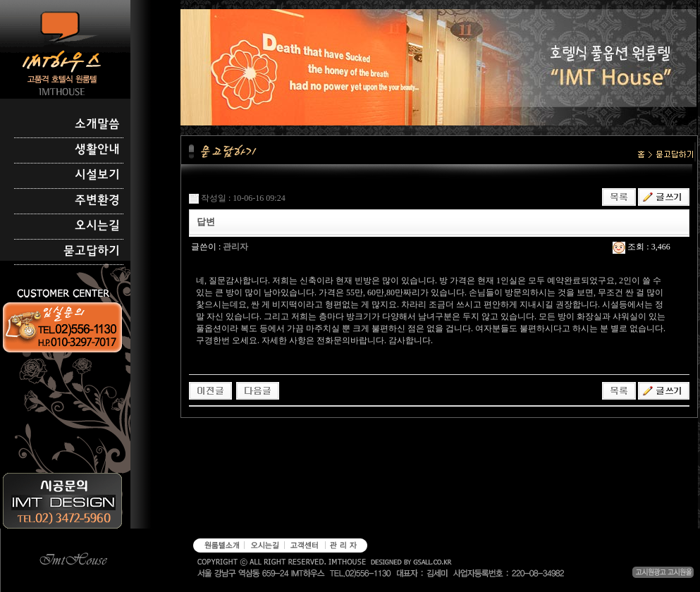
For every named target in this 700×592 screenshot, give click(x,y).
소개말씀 (97, 125)
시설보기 (97, 175)
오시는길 (97, 226)
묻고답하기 (92, 252)
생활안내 (97, 150)
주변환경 (97, 201)
